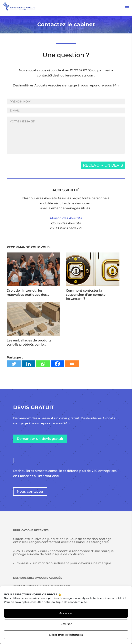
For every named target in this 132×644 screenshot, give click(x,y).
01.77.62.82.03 (81, 70)
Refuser (66, 624)
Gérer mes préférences (66, 635)
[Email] (72, 364)
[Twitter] (14, 364)
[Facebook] (57, 364)
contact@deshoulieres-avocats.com (66, 75)
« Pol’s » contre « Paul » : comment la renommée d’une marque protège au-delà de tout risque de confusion (63, 553)
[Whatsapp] (43, 364)
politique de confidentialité (69, 602)
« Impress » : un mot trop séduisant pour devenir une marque (62, 563)
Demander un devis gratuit (40, 439)
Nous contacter (30, 491)
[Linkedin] (28, 364)
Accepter (66, 613)
